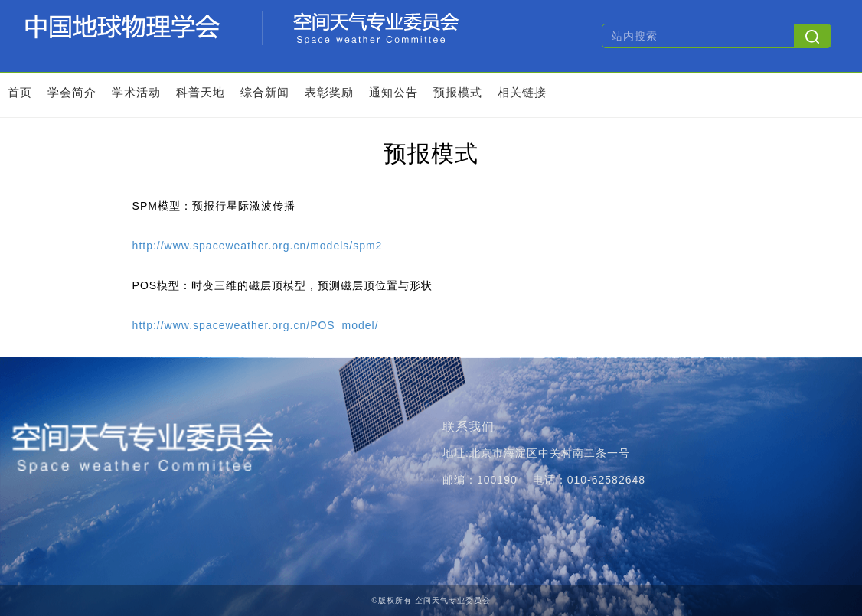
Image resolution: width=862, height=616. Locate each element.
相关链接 (522, 92)
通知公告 (393, 92)
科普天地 (201, 92)
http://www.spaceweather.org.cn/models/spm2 (258, 246)
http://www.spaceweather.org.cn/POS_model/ (256, 325)
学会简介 (72, 92)
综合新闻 (265, 92)
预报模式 (458, 92)
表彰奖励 (329, 92)
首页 (20, 92)
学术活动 (136, 92)
